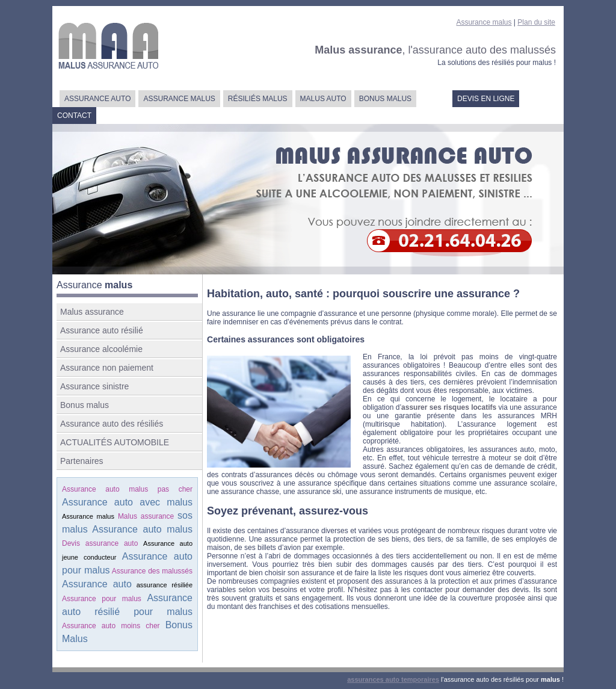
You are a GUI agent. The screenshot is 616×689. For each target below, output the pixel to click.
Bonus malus (85, 405)
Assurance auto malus (142, 529)
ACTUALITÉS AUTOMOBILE (115, 442)
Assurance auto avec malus (127, 502)
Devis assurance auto (100, 543)
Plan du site (536, 22)
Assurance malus (484, 22)
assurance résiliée (165, 585)
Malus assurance (92, 312)
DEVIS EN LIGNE (486, 99)
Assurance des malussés (152, 571)
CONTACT (74, 116)
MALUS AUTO (323, 99)
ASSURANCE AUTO (97, 99)
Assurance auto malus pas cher (127, 489)
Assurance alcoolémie (101, 349)
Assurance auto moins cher (111, 626)
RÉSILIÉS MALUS (258, 99)
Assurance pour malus (102, 599)
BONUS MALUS (385, 99)
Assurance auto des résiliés (112, 424)
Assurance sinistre (94, 386)
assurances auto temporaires (393, 679)
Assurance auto (97, 584)
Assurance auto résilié (102, 330)
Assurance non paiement (107, 368)
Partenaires (82, 461)
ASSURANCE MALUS (179, 99)
